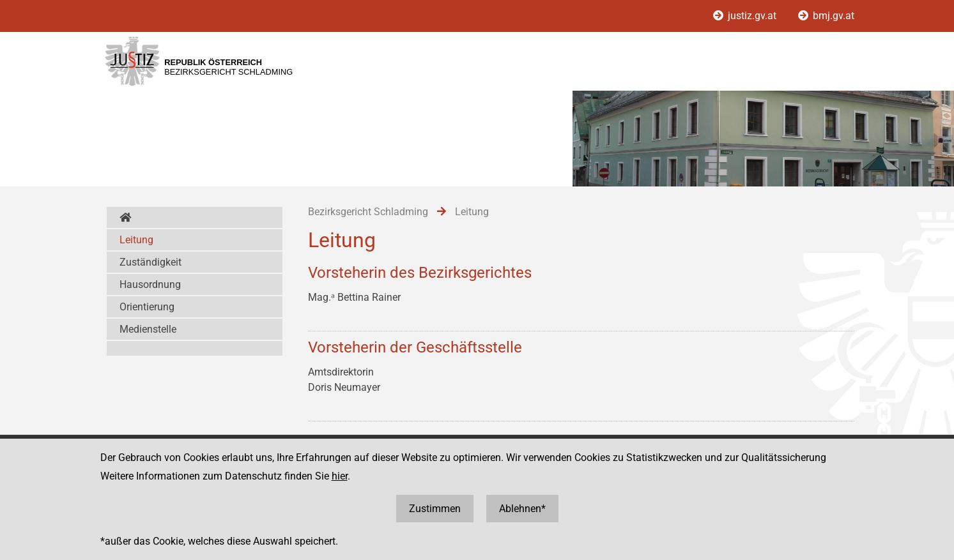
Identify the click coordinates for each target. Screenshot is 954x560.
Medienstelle (148, 329)
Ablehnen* (522, 509)
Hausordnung (150, 284)
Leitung (136, 240)
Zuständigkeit (150, 262)
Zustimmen (435, 509)
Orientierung (147, 307)
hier (340, 476)
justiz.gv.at (746, 16)
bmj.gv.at (826, 16)
